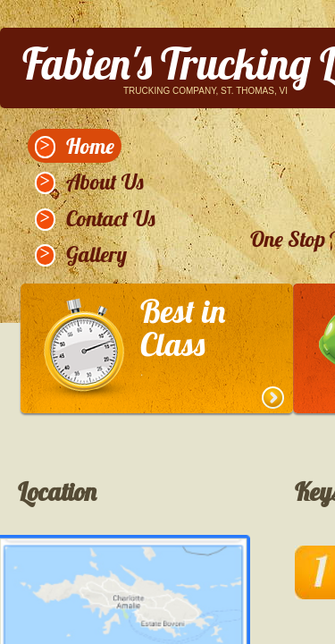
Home (90, 146)
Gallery (96, 254)
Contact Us (111, 218)
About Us (105, 182)
